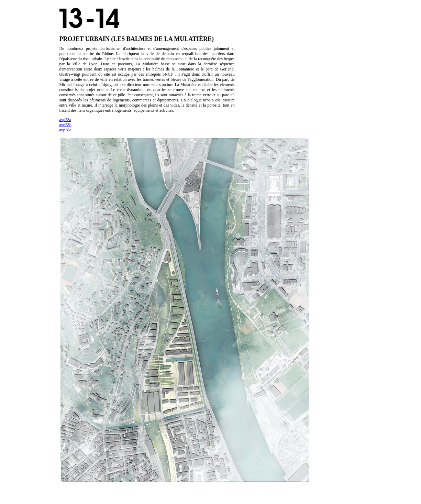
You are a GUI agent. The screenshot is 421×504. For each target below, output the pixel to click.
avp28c (65, 130)
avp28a (65, 120)
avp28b (65, 125)
